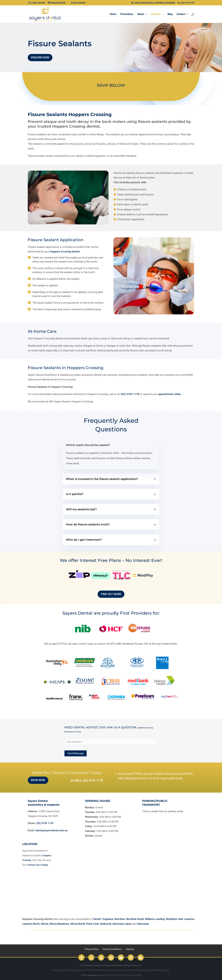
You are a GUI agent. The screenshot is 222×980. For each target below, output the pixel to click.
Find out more (111, 594)
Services (156, 14)
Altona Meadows (59, 924)
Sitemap (130, 949)
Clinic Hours (38, 3)
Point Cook (92, 924)
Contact (181, 14)
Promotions (127, 14)
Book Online (78, 3)
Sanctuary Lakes (122, 924)
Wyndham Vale (174, 919)
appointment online (169, 394)
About (141, 14)
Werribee (120, 919)
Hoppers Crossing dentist (65, 252)
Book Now (38, 780)
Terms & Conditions (112, 949)
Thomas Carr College (38, 865)
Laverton (189, 919)
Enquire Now (58, 3)
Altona (44, 924)
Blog (170, 14)
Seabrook (106, 924)
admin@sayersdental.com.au (51, 830)
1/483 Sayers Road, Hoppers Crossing (155, 3)
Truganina (108, 919)
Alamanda (143, 924)
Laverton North (31, 924)
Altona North (78, 924)
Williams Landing (155, 919)
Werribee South (135, 919)
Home (113, 14)
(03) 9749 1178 (187, 3)
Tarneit (97, 919)
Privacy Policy (92, 949)
